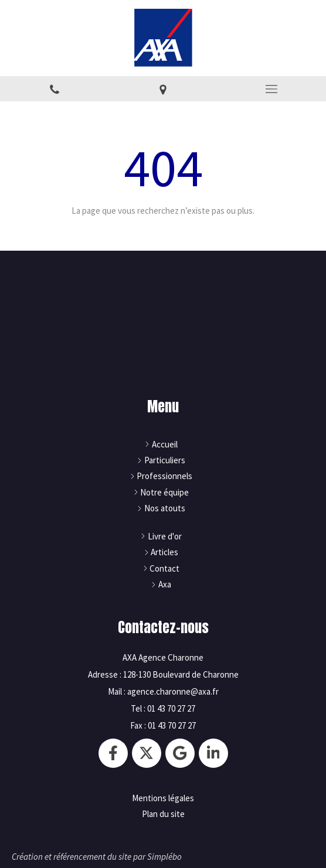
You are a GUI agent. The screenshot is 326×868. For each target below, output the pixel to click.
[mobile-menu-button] (272, 89)
